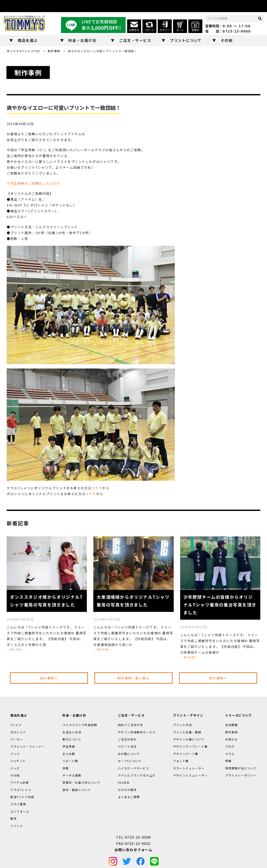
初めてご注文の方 (130, 725)
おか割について (129, 754)
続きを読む (17, 649)
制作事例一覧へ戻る (133, 678)
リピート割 (70, 761)
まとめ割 (69, 754)
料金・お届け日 (82, 40)
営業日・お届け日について (81, 783)
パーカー (17, 739)
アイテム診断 (20, 783)
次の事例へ (218, 678)
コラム (230, 754)
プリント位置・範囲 (187, 732)
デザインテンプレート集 (190, 747)
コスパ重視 (18, 804)
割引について (72, 739)
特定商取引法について (241, 768)
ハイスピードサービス (134, 768)
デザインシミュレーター (190, 775)
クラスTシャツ (21, 790)
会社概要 (231, 725)
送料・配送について (77, 790)
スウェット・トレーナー (28, 747)
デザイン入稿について (189, 739)
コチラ (97, 488)
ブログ (230, 747)
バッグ (15, 768)
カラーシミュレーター (189, 768)
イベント (17, 826)
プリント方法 (183, 725)
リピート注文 (127, 747)
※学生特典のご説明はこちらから (34, 183)
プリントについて (186, 40)
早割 (66, 768)
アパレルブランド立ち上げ (137, 775)
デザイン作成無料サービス (137, 732)
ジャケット (18, 761)
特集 (228, 761)
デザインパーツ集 (186, 754)
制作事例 (54, 51)
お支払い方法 (72, 732)
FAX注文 (124, 783)
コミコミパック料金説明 (80, 725)
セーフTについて (130, 761)
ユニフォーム (20, 811)
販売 (13, 819)
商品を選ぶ (28, 40)
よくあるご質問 (129, 797)
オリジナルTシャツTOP (23, 51)
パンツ (15, 754)
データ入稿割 (72, 775)
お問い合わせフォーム (134, 850)
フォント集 (181, 761)
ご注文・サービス (135, 40)
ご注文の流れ (127, 739)
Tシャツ (16, 725)
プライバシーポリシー (241, 775)
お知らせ (231, 739)
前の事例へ (49, 678)
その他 (227, 40)
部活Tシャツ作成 (22, 797)
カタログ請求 (127, 790)
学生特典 (69, 747)
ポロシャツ (18, 732)
